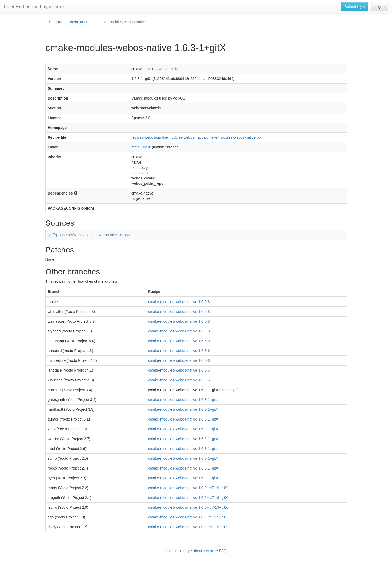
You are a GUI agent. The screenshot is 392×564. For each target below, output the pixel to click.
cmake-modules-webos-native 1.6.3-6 (179, 351)
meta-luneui (79, 22)
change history (177, 551)
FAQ (223, 551)
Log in (380, 7)
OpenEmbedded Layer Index (34, 7)
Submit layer (355, 7)
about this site (204, 551)
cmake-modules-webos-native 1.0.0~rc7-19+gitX (188, 488)
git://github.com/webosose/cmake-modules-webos (89, 235)
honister (56, 22)
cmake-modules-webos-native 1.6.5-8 (179, 302)
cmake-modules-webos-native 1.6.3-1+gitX (183, 400)
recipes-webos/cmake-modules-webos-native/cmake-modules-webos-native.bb (196, 137)
